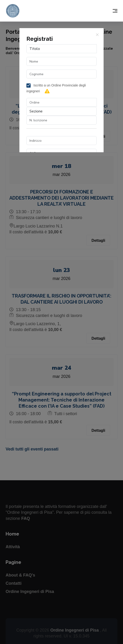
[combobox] (62, 102)
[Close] (97, 34)
